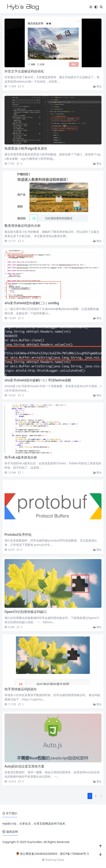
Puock (61, 860)
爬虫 (97, 86)
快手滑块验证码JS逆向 (21, 689)
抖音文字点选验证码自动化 (24, 71)
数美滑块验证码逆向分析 (23, 226)
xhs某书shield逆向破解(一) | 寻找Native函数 (38, 380)
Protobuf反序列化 (18, 535)
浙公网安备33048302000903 (37, 854)
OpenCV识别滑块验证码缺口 (26, 612)
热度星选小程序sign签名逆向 (26, 148)
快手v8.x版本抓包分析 (21, 457)
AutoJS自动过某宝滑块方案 (24, 766)
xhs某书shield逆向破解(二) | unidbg (32, 303)
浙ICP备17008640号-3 (74, 854)
